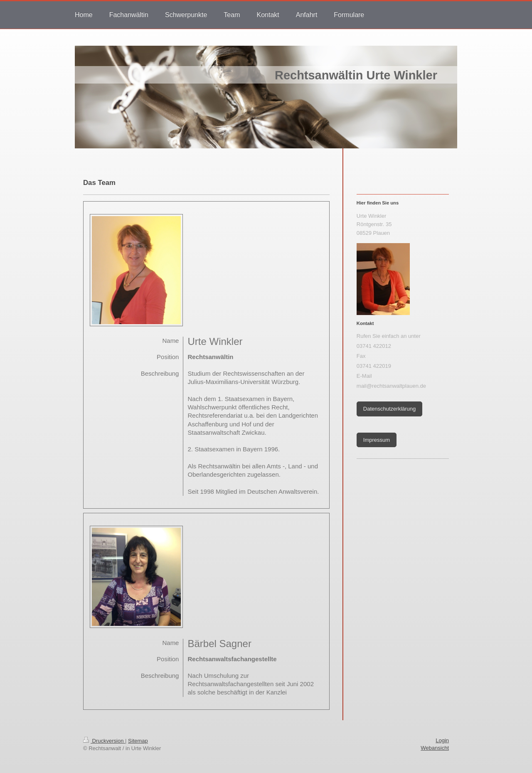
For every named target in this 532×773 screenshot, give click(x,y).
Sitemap (138, 741)
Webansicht (435, 748)
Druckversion (104, 741)
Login (442, 740)
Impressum (377, 440)
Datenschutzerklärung (389, 409)
